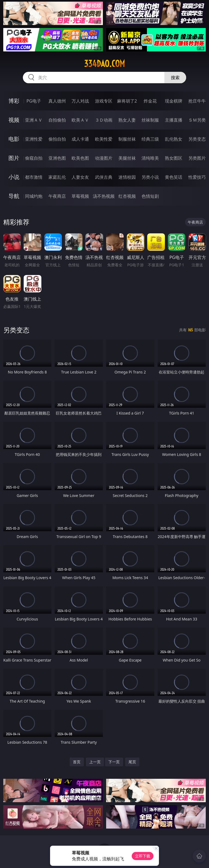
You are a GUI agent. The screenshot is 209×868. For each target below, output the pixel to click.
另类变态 (197, 139)
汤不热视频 (104, 196)
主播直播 (174, 120)
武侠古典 (104, 177)
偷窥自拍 (34, 158)
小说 (14, 177)
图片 (14, 158)
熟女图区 (174, 158)
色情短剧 (150, 196)
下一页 (114, 762)
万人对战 (80, 101)
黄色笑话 (174, 177)
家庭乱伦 (57, 177)
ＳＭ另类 (197, 120)
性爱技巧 (197, 177)
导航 (14, 196)
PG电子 (34, 101)
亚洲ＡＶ (34, 120)
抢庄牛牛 (197, 101)
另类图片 (197, 158)
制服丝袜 (127, 139)
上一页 (95, 762)
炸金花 (150, 101)
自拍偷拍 (57, 120)
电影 (14, 139)
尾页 (132, 762)
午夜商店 (57, 196)
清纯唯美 (150, 158)
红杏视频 (127, 196)
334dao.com (104, 64)
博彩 (14, 101)
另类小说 (150, 177)
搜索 (175, 78)
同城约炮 (34, 196)
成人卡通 (80, 139)
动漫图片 (104, 158)
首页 (77, 762)
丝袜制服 (150, 120)
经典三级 (150, 139)
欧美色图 (80, 158)
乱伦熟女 (174, 139)
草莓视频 (80, 196)
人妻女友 (80, 177)
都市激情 (34, 177)
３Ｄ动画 (104, 120)
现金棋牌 (174, 101)
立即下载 (143, 856)
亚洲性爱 (34, 139)
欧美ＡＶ (80, 120)
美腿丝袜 (127, 158)
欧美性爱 (104, 139)
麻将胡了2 (127, 101)
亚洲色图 (57, 158)
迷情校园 (127, 177)
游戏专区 (104, 101)
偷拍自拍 (57, 139)
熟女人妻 (127, 120)
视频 (14, 120)
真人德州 (57, 101)
